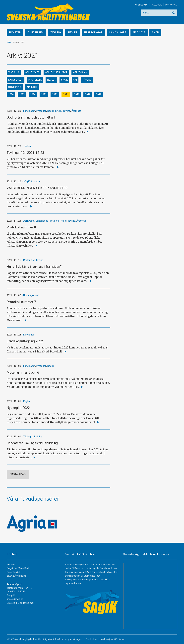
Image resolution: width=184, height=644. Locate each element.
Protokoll (35, 80)
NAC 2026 (139, 32)
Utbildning (15, 87)
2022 (55, 94)
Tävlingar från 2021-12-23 (25, 153)
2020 (77, 94)
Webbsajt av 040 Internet (113, 639)
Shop (155, 32)
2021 (66, 94)
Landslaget (118, 32)
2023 (44, 94)
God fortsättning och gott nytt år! (31, 117)
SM (75, 80)
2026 (11, 94)
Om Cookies (92, 639)
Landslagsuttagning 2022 (25, 341)
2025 (22, 94)
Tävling (56, 32)
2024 (33, 94)
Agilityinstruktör (56, 72)
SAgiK (64, 80)
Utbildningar (93, 32)
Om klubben (36, 32)
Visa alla (14, 72)
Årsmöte (32, 87)
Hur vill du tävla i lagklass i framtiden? (34, 267)
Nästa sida (17, 474)
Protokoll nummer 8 (21, 227)
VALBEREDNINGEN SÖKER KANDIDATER (37, 188)
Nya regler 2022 (18, 408)
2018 (99, 94)
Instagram (171, 5)
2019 (88, 94)
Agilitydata (141, 5)
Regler (72, 32)
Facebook (156, 5)
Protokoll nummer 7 (21, 302)
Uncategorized (31, 295)
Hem (9, 42)
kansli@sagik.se (15, 599)
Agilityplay (80, 72)
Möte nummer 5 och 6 (23, 372)
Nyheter (15, 32)
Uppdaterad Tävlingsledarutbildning (32, 443)
